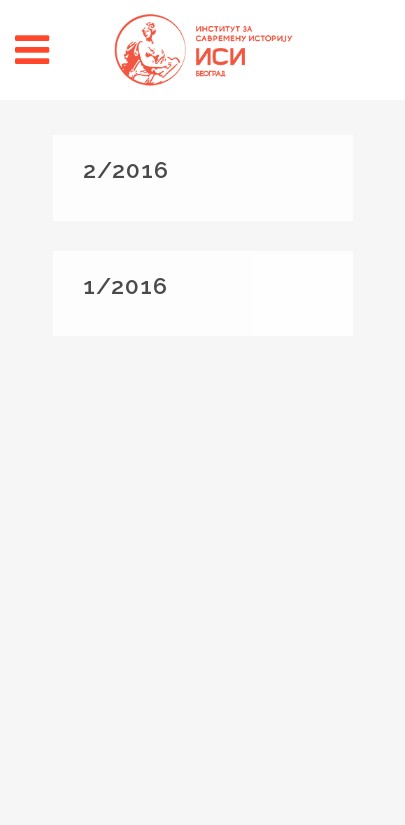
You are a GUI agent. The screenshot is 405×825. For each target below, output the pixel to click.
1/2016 (125, 285)
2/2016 (126, 169)
